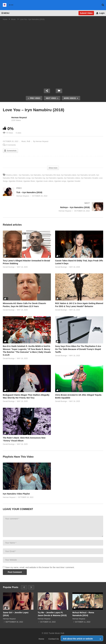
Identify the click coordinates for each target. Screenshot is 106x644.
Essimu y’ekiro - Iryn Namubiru (18, 175)
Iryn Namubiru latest (69, 175)
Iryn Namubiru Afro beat (51, 175)
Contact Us (54, 639)
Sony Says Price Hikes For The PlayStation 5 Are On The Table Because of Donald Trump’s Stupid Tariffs (78, 349)
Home (41, 639)
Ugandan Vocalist (74, 181)
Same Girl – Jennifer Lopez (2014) (16, 614)
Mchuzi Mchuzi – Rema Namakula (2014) (83, 614)
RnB (28, 141)
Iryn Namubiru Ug (38, 178)
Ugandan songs (60, 181)
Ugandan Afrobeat (16, 181)
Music (24, 141)
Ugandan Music (29, 181)
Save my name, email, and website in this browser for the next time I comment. (40, 567)
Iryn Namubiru (36, 175)
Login (100, 13)
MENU (5, 13)
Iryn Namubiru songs (23, 178)
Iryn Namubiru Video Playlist (16, 494)
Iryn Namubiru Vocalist (89, 178)
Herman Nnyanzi (19, 117)
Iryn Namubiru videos (72, 178)
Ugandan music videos (45, 181)
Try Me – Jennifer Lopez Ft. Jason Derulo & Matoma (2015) (52, 614)
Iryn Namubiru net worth (86, 175)
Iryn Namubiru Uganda (54, 178)
